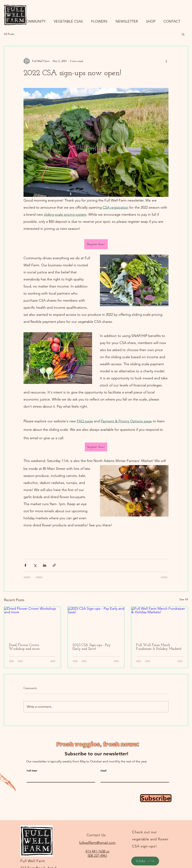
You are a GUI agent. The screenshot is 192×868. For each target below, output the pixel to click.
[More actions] (166, 61)
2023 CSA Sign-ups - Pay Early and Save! (92, 647)
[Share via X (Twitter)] (35, 565)
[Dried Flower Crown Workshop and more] (32, 623)
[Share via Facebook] (25, 565)
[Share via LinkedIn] (45, 565)
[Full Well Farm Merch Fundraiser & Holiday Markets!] (160, 623)
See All (184, 599)
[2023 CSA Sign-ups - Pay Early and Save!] (96, 623)
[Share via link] (54, 565)
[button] (183, 34)
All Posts (9, 34)
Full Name (32, 771)
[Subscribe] (156, 798)
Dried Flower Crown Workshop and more (24, 647)
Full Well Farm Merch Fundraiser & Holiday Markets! (159, 647)
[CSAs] (145, 861)
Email (103, 771)
